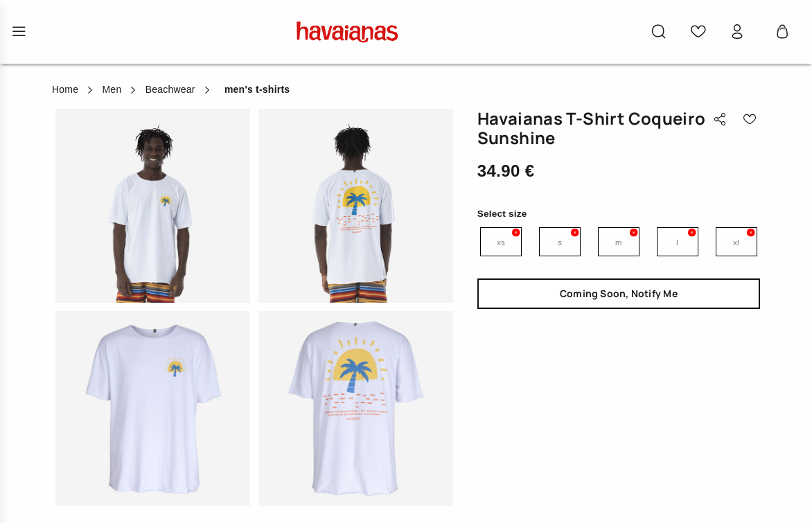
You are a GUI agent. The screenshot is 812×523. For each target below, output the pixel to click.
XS (501, 242)
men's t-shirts (257, 89)
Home (65, 89)
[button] (659, 32)
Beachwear (170, 89)
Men (112, 89)
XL (736, 242)
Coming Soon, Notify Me (619, 293)
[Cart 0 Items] (782, 32)
